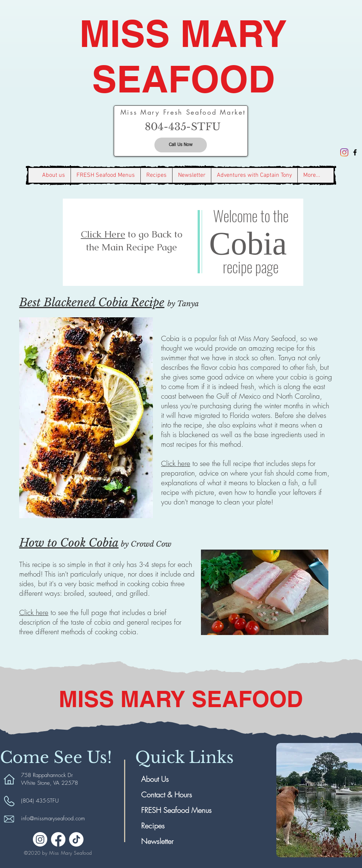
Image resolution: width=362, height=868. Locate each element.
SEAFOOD (183, 79)
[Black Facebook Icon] (355, 152)
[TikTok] (76, 839)
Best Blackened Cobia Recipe (92, 302)
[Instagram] (344, 152)
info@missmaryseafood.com (53, 818)
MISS (130, 33)
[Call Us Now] (181, 145)
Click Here (103, 234)
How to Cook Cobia (69, 543)
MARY (234, 33)
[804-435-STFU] (183, 127)
